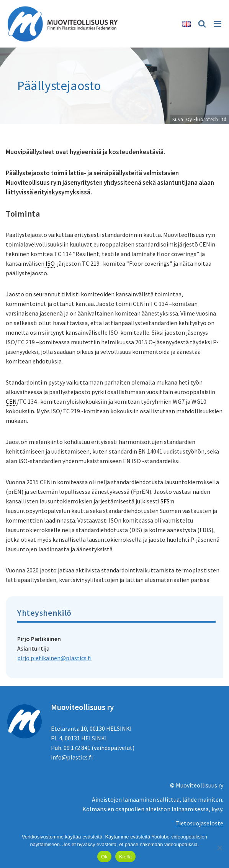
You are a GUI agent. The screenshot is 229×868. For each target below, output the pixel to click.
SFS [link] (165, 501)
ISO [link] (50, 263)
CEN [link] (11, 401)
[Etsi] (201, 24)
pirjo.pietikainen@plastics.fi (54, 658)
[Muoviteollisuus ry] (65, 24)
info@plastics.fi (72, 757)
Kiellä (125, 857)
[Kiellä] (219, 848)
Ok (104, 857)
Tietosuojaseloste (199, 823)
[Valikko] (217, 24)
